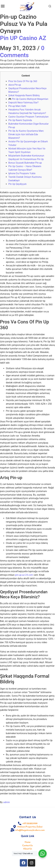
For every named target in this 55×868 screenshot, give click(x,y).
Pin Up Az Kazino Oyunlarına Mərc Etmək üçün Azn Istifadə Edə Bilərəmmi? (26, 134)
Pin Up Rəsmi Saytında (20, 120)
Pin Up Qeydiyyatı (17, 184)
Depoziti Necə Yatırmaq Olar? (23, 103)
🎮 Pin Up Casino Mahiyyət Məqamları (28, 99)
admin (7, 802)
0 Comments (22, 52)
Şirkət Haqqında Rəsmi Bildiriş (24, 95)
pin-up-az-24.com (24, 575)
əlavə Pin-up (15, 85)
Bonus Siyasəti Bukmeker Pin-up (25, 163)
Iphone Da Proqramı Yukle (22, 173)
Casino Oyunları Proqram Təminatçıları (28, 117)
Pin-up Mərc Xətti (17, 106)
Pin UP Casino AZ (23, 38)
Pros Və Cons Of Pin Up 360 (23, 81)
